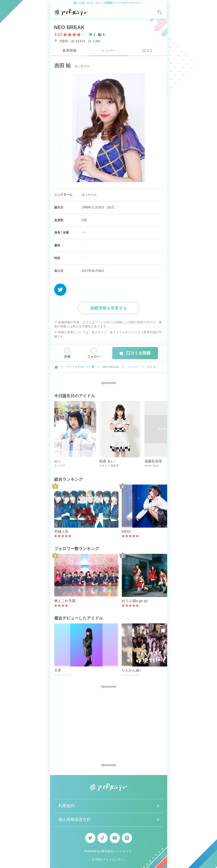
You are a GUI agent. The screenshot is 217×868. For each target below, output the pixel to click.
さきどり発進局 (109, 465)
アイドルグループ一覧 (80, 367)
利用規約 (66, 806)
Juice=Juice (152, 465)
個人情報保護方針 (75, 819)
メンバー (108, 50)
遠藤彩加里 (153, 461)
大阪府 (61, 41)
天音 (58, 670)
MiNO (126, 531)
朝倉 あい (107, 461)
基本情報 (69, 50)
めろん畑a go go (135, 601)
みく (58, 461)
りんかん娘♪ (131, 670)
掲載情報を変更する (109, 308)
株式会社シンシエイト (117, 851)
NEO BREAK (69, 27)
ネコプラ (60, 465)
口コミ (148, 50)
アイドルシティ (113, 860)
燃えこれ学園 (65, 601)
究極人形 (61, 531)
